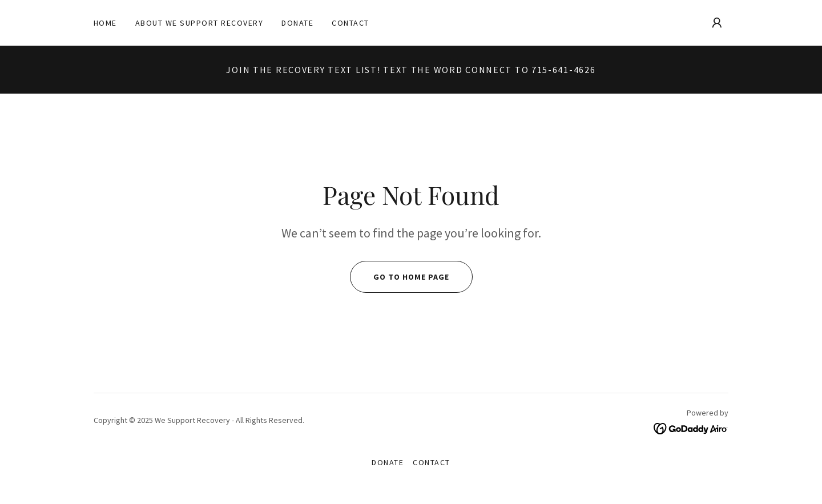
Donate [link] (297, 23)
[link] (691, 428)
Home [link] (105, 23)
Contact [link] (350, 23)
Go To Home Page (400, 277)
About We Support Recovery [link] (199, 23)
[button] (717, 23)
